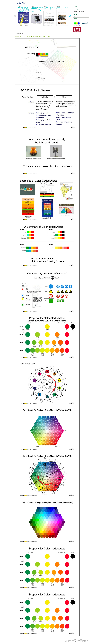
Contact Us (77, 20)
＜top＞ (88, 637)
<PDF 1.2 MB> (32, 36)
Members (76, 15)
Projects (76, 10)
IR (74, 17)
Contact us (77, 642)
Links (75, 18)
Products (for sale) (79, 13)
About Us (76, 8)
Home (75, 6)
